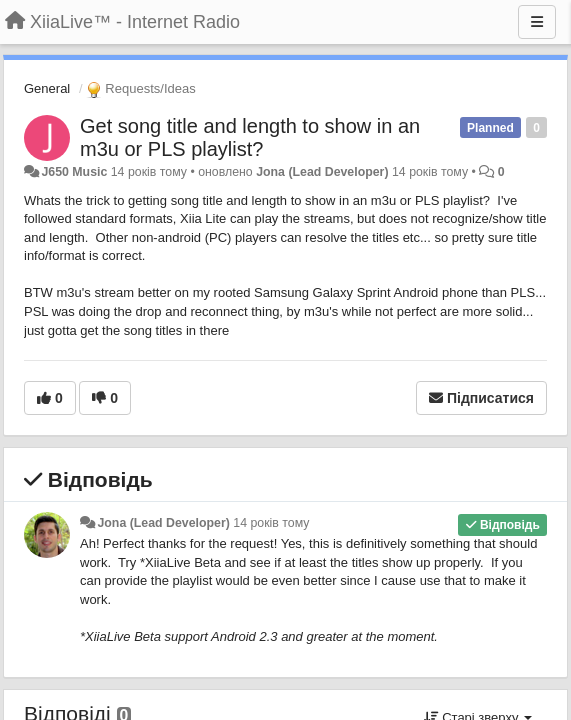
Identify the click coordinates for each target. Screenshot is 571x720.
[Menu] (537, 22)
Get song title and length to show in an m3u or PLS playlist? (250, 137)
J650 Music (74, 172)
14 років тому (271, 523)
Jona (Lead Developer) (322, 172)
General (47, 88)
